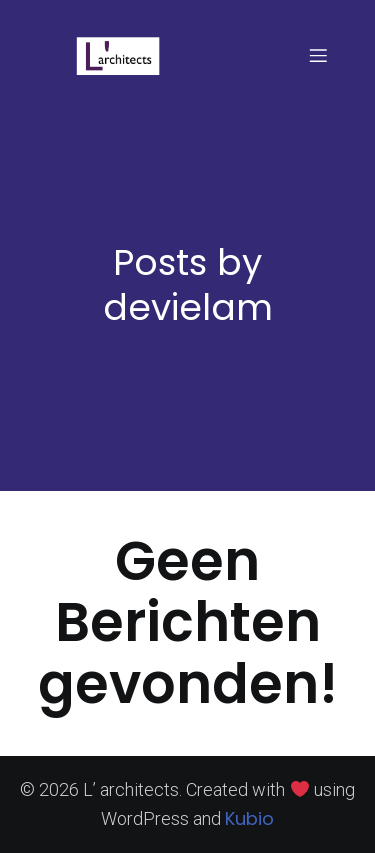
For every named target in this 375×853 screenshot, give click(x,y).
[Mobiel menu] (318, 55)
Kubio (249, 818)
